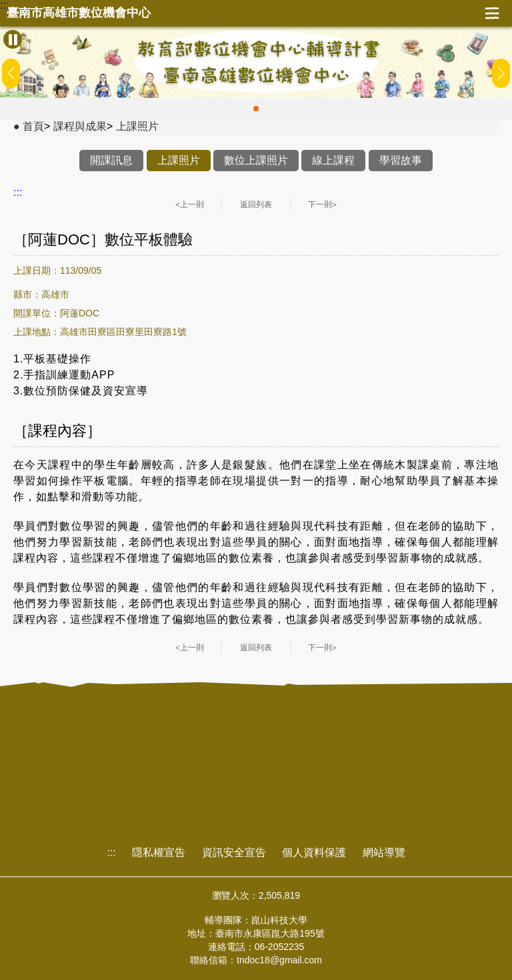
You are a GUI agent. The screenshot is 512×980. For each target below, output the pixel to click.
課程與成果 (80, 126)
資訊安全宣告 (234, 852)
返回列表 (256, 205)
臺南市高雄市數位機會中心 (79, 13)
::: (4, 5)
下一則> (322, 205)
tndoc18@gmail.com (279, 960)
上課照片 (137, 126)
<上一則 (190, 205)
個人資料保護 (314, 852)
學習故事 (401, 160)
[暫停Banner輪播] (13, 39)
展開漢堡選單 (492, 13)
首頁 (33, 126)
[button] (256, 109)
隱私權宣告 (159, 852)
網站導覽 (384, 852)
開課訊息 (111, 160)
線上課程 (333, 160)
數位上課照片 (256, 160)
